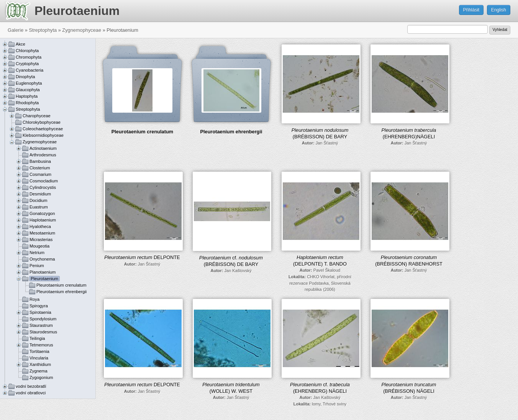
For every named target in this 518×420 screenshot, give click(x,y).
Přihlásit (471, 10)
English (499, 10)
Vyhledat (500, 30)
